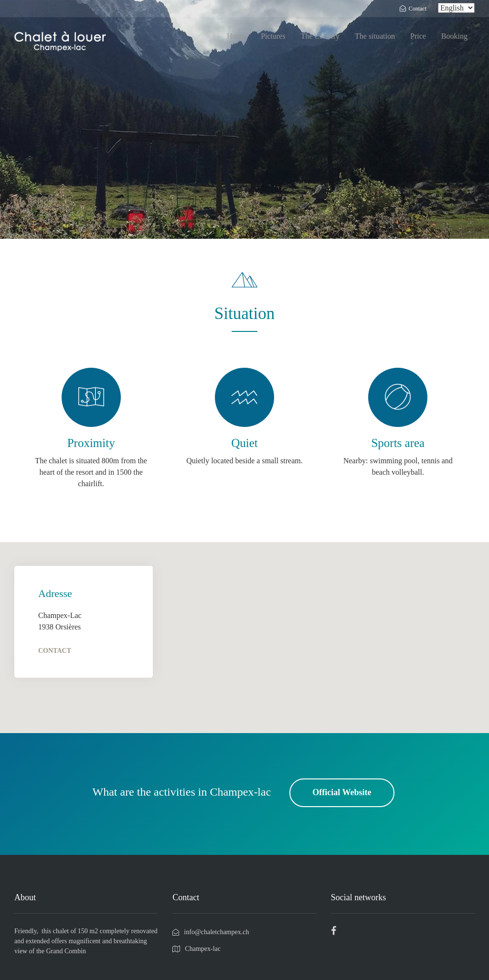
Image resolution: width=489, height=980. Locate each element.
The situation (375, 36)
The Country (320, 36)
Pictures (273, 36)
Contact (55, 651)
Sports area (398, 443)
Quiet (244, 443)
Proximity (91, 443)
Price (418, 36)
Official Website (342, 792)
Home (236, 36)
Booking (454, 36)
